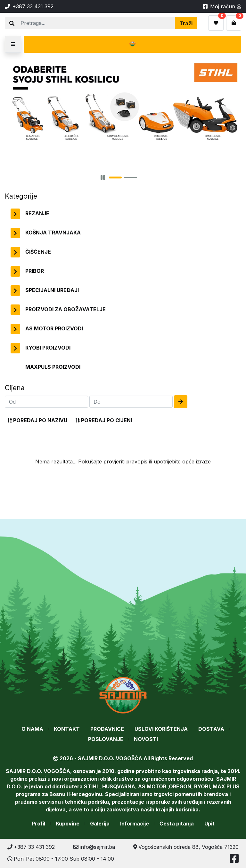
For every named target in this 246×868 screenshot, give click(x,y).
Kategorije (21, 196)
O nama (32, 729)
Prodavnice (107, 729)
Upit (209, 824)
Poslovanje (106, 739)
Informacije (135, 824)
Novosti (146, 739)
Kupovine (68, 824)
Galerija (100, 824)
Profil (38, 824)
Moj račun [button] (226, 6)
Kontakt (67, 729)
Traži (186, 23)
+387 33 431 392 (31, 847)
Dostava (211, 729)
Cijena (15, 388)
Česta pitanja (177, 824)
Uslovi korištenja (161, 729)
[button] (13, 44)
